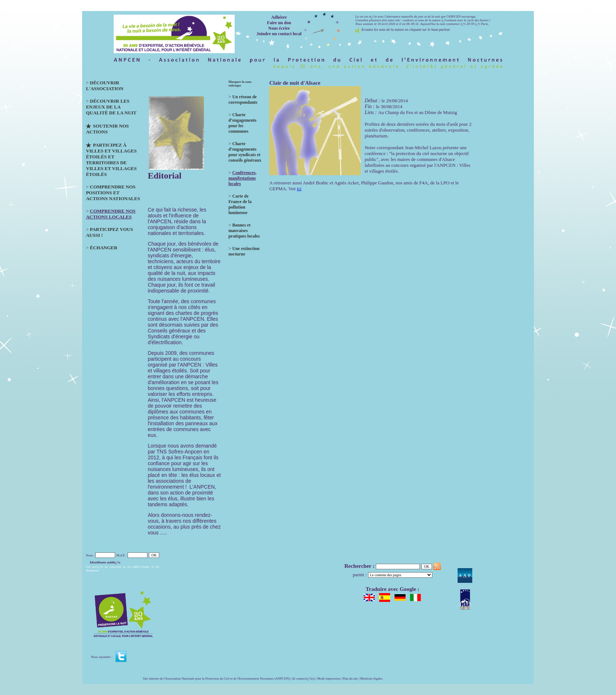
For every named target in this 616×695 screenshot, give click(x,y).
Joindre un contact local (279, 34)
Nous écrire (279, 28)
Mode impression (329, 679)
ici (299, 189)
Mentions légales (371, 679)
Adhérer (279, 17)
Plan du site (350, 679)
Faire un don (279, 23)
